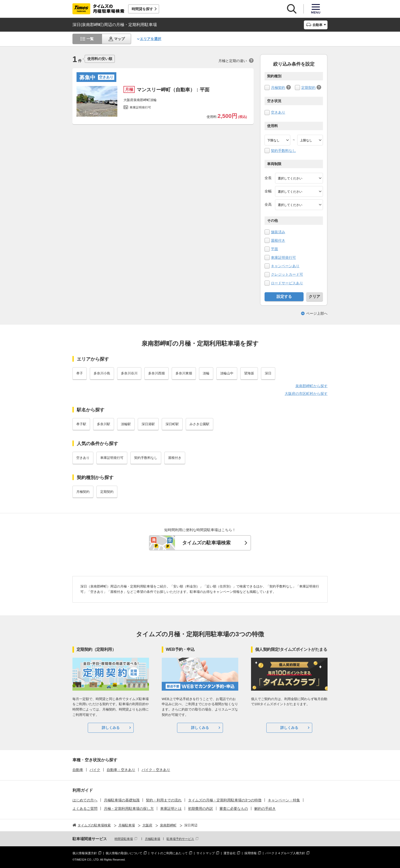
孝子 (80, 373)
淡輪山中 (227, 373)
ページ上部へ (317, 313)
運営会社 (230, 853)
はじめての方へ (85, 800)
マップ (119, 39)
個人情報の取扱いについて (124, 853)
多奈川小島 (102, 373)
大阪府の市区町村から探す (306, 394)
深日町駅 (172, 424)
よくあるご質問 (85, 809)
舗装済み (278, 232)
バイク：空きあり (156, 770)
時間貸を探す (142, 9)
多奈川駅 (104, 424)
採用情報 (251, 853)
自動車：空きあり (121, 770)
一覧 (90, 39)
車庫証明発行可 (283, 258)
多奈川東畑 (184, 373)
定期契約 (308, 88)
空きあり (278, 112)
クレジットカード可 (287, 274)
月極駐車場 (153, 839)
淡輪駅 (126, 424)
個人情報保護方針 (85, 853)
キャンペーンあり (285, 266)
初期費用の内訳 (201, 809)
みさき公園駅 (199, 424)
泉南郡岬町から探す (311, 386)
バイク (95, 770)
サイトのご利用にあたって (169, 853)
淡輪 (206, 373)
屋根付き (278, 240)
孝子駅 (81, 424)
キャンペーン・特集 (284, 800)
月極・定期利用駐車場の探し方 (129, 809)
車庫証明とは (171, 809)
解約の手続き (265, 809)
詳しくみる (111, 728)
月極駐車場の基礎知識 (122, 800)
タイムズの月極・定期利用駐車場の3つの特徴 (225, 800)
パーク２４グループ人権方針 (285, 853)
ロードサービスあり (287, 283)
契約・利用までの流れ (164, 800)
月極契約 (278, 88)
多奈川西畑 (157, 373)
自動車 (78, 770)
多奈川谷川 (129, 373)
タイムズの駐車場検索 (206, 543)
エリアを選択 (151, 39)
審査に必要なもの (234, 809)
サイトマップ (206, 853)
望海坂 (249, 373)
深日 (268, 373)
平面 (274, 249)
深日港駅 (148, 424)
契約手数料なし (283, 151)
